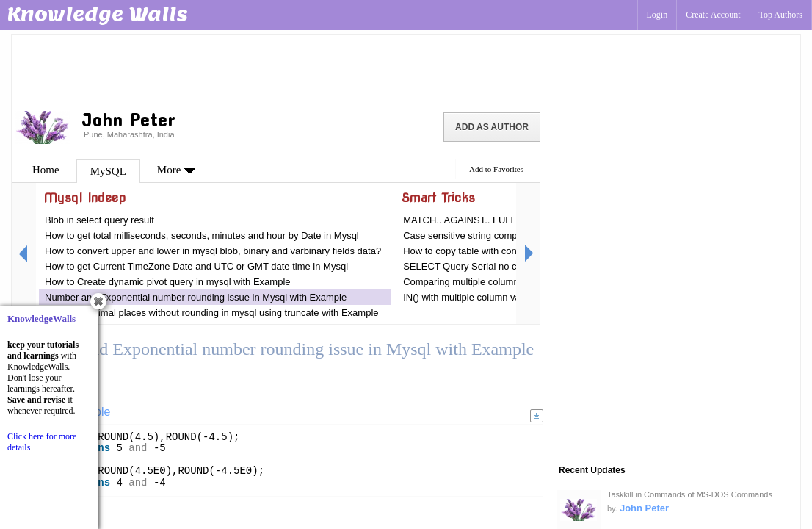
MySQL (108, 171)
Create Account (713, 15)
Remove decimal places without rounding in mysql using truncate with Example (212, 313)
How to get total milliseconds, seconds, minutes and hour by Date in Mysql (202, 235)
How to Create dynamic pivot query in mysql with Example (168, 282)
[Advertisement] (281, 70)
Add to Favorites (496, 169)
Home (46, 170)
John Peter (644, 508)
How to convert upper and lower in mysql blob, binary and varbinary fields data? (213, 251)
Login (657, 15)
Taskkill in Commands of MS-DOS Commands (690, 494)
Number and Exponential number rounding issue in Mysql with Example (196, 297)
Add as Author (492, 127)
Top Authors (781, 15)
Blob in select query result (99, 220)
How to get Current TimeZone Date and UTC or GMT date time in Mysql (196, 266)
